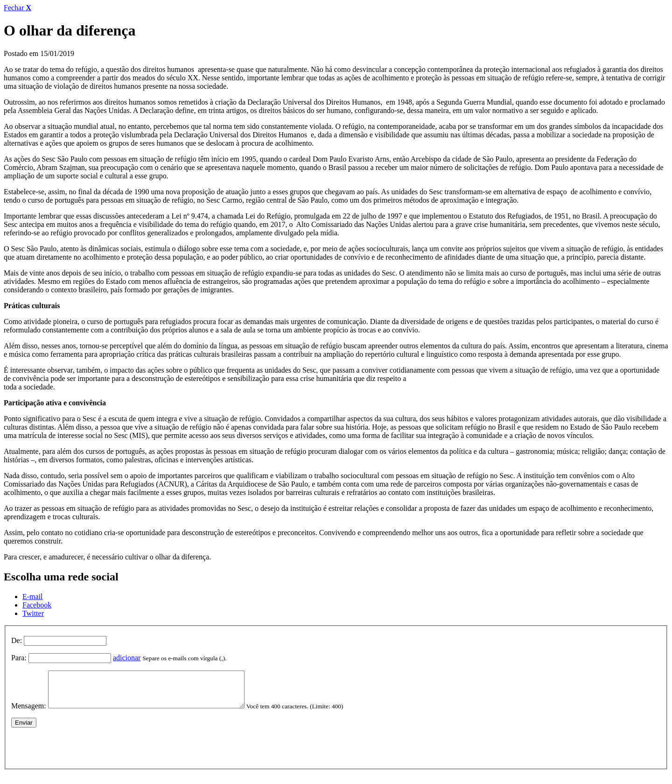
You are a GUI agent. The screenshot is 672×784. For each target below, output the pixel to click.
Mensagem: (29, 713)
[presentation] (82, 753)
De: (17, 640)
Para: (19, 658)
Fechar (17, 8)
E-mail (33, 597)
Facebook (37, 605)
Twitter (33, 613)
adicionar (127, 658)
